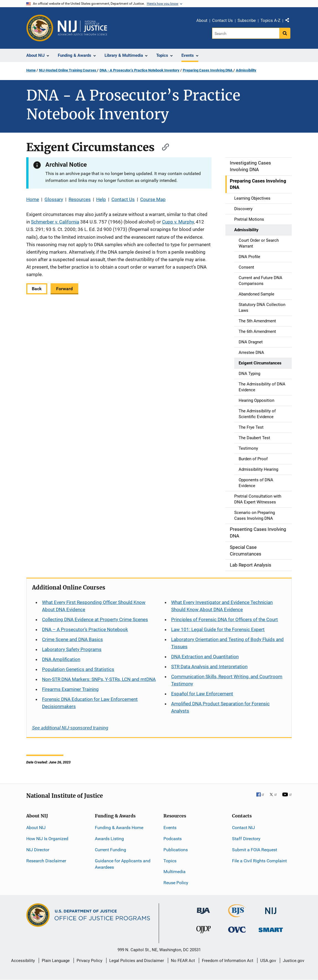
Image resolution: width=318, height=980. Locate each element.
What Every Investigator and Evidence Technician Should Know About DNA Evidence (222, 606)
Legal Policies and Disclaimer (137, 961)
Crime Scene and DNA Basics (72, 639)
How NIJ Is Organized (47, 839)
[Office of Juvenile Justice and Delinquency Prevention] (204, 931)
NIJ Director (38, 850)
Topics (170, 861)
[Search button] (285, 33)
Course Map (153, 199)
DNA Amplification (61, 659)
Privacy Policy (89, 961)
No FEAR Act (183, 961)
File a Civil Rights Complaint (259, 861)
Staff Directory (246, 839)
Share (289, 21)
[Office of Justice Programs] (40, 28)
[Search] (246, 33)
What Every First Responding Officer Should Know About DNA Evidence (94, 606)
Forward (64, 289)
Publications (176, 850)
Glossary (54, 199)
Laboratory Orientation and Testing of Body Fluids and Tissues (227, 643)
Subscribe (247, 20)
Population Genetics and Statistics (78, 669)
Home (31, 70)
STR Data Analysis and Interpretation (209, 667)
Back (37, 289)
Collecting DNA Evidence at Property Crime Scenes (95, 619)
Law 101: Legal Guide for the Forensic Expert (218, 629)
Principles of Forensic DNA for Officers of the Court (225, 619)
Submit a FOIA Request (255, 850)
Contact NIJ (243, 828)
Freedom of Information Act (228, 961)
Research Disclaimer (46, 861)
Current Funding (110, 850)
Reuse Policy (176, 883)
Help (101, 199)
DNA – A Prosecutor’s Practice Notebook (85, 629)
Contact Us (222, 20)
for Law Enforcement (202, 694)
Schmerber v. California (55, 222)
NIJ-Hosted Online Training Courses (68, 70)
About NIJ (36, 828)
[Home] (82, 28)
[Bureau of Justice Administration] (203, 908)
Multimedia (174, 872)
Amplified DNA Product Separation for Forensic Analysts (220, 707)
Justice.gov (294, 961)
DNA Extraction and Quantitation (205, 657)
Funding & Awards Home (119, 828)
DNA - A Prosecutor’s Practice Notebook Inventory (140, 70)
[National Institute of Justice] (271, 908)
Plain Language (56, 961)
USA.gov (268, 961)
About (202, 20)
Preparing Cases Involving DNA (208, 70)
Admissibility (246, 70)
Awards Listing (109, 839)
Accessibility (23, 961)
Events (170, 828)
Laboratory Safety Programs (72, 649)
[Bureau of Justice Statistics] (237, 915)
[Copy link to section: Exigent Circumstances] (163, 146)
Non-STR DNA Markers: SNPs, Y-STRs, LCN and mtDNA (99, 679)
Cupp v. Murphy (178, 222)
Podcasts (173, 839)
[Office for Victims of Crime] (237, 929)
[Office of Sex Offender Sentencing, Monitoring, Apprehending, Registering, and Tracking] (271, 928)
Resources (80, 199)
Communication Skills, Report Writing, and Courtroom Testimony (227, 680)
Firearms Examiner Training (70, 689)
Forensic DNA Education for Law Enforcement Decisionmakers (90, 703)
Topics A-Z (270, 20)
